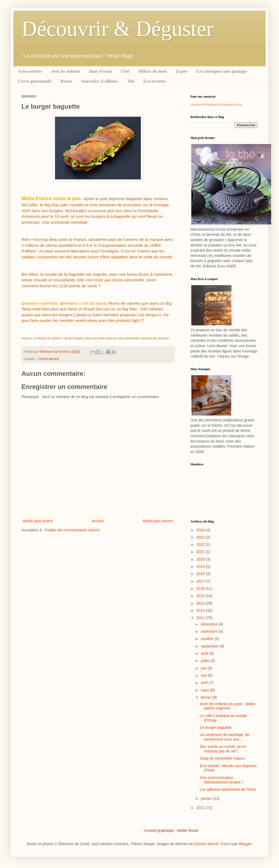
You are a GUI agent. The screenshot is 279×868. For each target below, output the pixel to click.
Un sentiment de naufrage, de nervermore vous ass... (225, 737)
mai (204, 675)
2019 (201, 567)
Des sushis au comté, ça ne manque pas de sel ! (223, 749)
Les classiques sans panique (222, 71)
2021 (201, 552)
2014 (201, 603)
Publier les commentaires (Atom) (72, 530)
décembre (210, 624)
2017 (201, 581)
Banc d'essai (100, 71)
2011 (201, 808)
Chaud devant (48, 359)
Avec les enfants (65, 71)
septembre (210, 646)
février (206, 697)
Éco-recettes (154, 81)
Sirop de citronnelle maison (223, 758)
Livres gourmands (35, 81)
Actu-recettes (30, 71)
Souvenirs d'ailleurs (100, 81)
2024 (201, 530)
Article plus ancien (158, 521)
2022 (201, 545)
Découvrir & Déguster (117, 29)
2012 (201, 618)
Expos (182, 71)
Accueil (98, 521)
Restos (67, 81)
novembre (210, 631)
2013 (201, 610)
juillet (205, 661)
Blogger (245, 844)
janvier (207, 799)
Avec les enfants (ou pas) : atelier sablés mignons (228, 706)
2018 (201, 574)
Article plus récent (38, 521)
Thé (131, 81)
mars (205, 690)
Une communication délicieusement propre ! (221, 780)
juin (204, 668)
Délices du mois (153, 71)
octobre (208, 639)
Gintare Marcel (206, 844)
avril (205, 683)
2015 (201, 596)
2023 (201, 537)
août (205, 653)
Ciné (125, 71)
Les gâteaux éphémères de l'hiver (228, 789)
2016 (201, 589)
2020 (201, 559)
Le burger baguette (216, 727)
